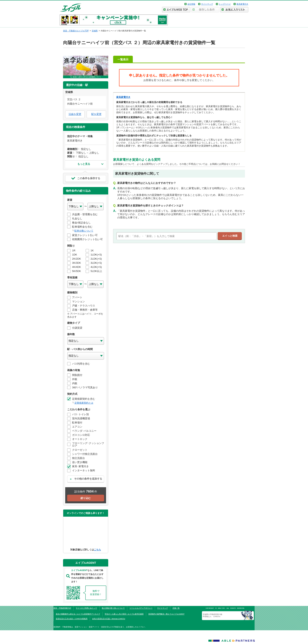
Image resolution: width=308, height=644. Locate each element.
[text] (166, 236)
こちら (97, 550)
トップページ (225, 4)
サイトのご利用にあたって (86, 608)
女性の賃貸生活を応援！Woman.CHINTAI (109, 619)
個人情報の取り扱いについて (113, 608)
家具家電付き (242, 4)
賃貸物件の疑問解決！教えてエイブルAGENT (166, 614)
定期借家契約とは (84, 403)
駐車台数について (84, 231)
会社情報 (191, 4)
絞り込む (86, 498)
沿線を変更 (75, 114)
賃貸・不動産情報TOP (62, 608)
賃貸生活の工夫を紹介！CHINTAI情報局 (72, 619)
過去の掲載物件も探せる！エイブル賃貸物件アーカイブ (78, 614)
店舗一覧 (176, 608)
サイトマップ (207, 4)
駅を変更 (96, 114)
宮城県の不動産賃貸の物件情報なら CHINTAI (212, 615)
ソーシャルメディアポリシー (141, 608)
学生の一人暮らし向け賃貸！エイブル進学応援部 (124, 614)
